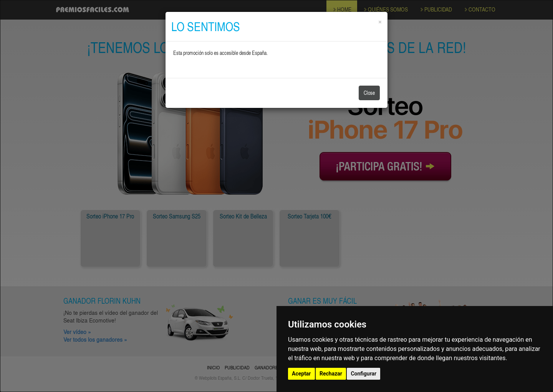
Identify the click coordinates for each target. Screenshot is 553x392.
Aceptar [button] (301, 374)
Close (369, 93)
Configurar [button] (363, 374)
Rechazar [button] (331, 374)
